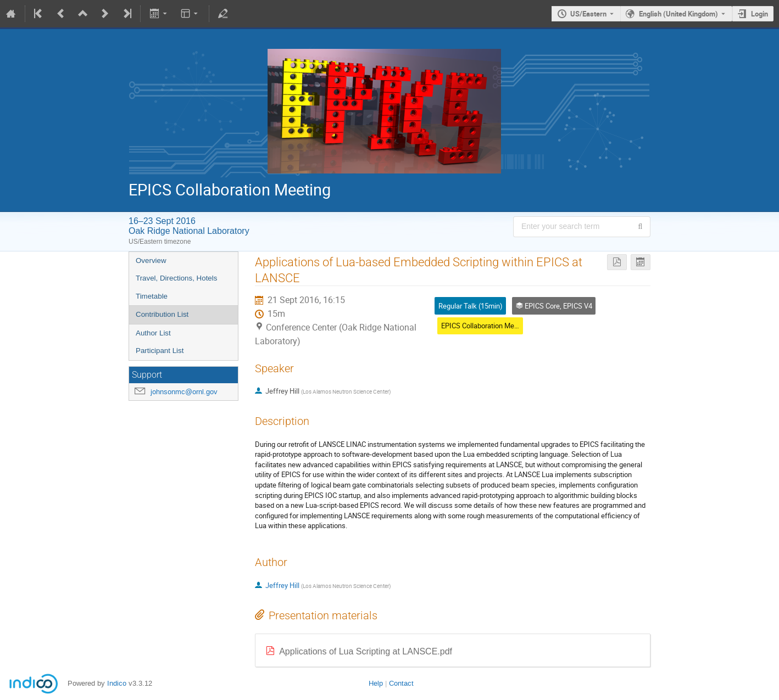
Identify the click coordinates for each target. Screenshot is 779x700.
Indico (117, 683)
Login (759, 14)
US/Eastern (588, 14)
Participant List (160, 351)
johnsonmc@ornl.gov (184, 392)
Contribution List (162, 314)
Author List (153, 333)
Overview (151, 261)
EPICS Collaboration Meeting (485, 326)
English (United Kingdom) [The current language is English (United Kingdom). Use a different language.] (678, 14)
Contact (401, 683)
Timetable (152, 296)
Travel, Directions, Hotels (176, 278)
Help (376, 683)
